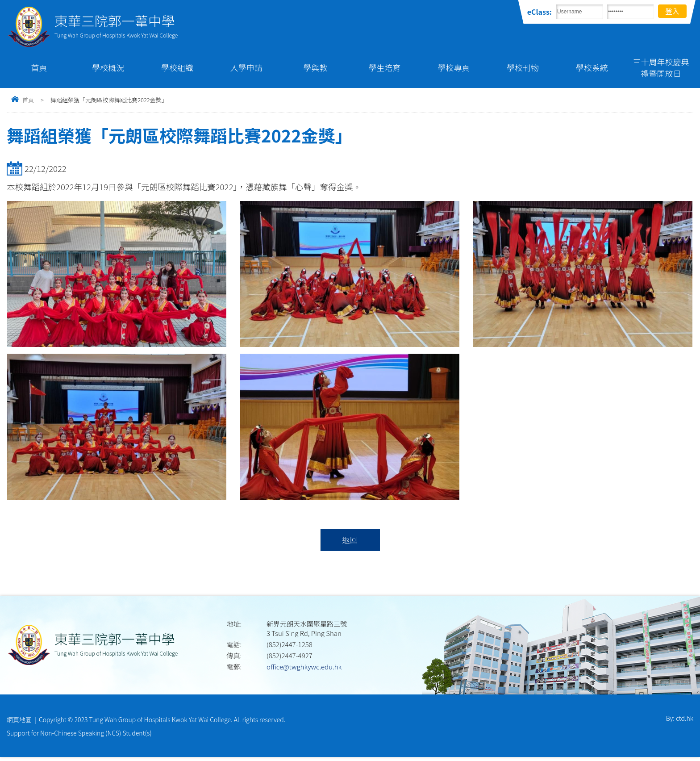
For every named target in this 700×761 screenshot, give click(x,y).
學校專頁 (454, 67)
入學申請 (246, 67)
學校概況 (108, 67)
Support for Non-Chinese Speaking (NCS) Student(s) (79, 736)
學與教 (316, 67)
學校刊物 (523, 67)
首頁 (39, 67)
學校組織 (177, 67)
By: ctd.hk (680, 721)
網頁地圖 (19, 721)
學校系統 (592, 67)
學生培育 (384, 67)
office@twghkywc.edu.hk (304, 668)
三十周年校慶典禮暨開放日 (661, 67)
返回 (350, 540)
